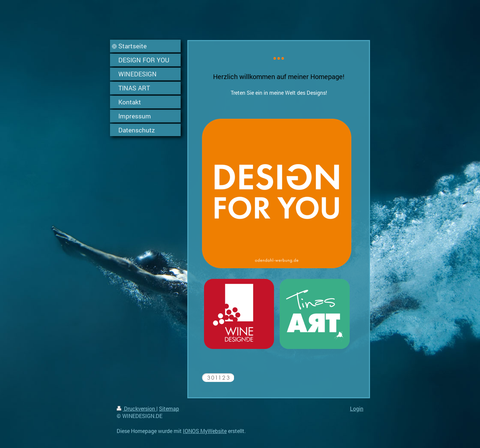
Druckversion (136, 408)
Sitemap (169, 408)
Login (357, 408)
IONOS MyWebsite (205, 431)
